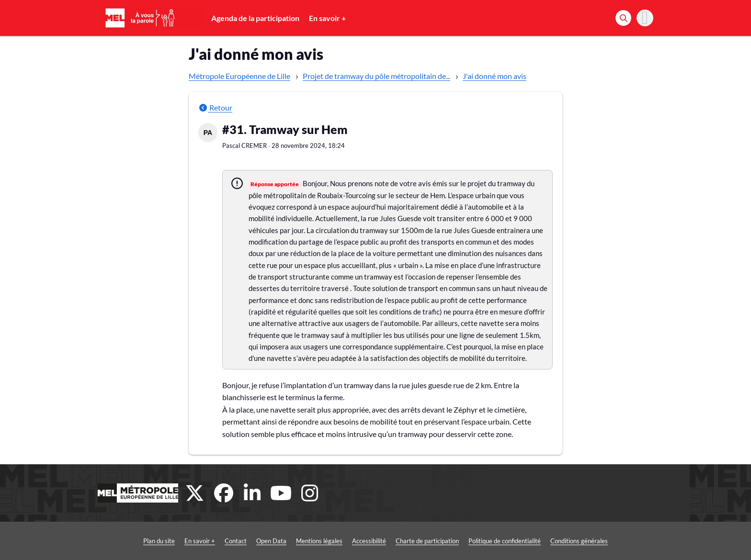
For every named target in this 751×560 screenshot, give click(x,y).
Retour (215, 107)
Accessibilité (369, 541)
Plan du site (159, 541)
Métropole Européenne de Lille (239, 76)
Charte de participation (427, 541)
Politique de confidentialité (505, 541)
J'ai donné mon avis (495, 76)
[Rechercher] (623, 18)
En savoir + (327, 18)
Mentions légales (319, 541)
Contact (236, 541)
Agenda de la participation (255, 18)
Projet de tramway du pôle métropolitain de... (376, 76)
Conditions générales (579, 541)
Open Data (271, 541)
